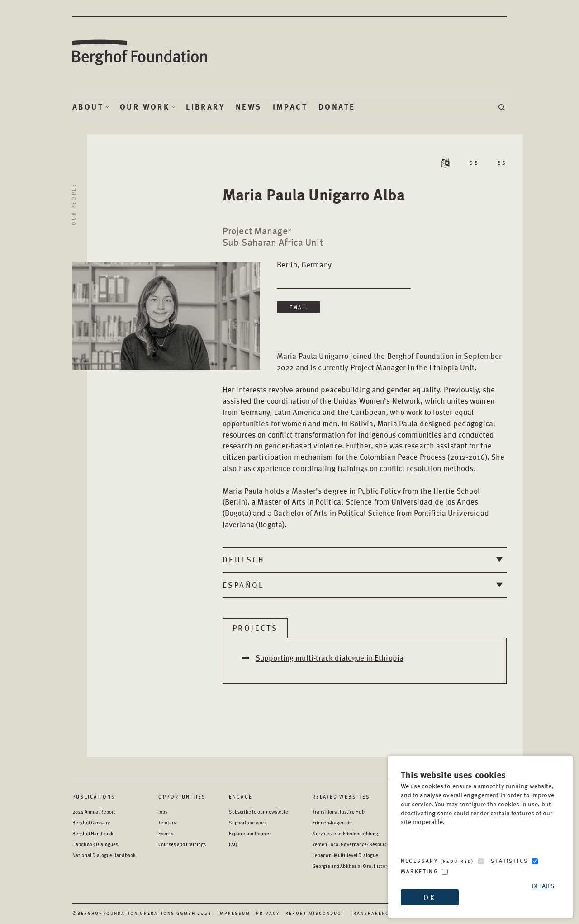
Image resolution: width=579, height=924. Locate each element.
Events (166, 833)
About (88, 107)
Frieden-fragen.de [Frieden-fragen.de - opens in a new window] (332, 822)
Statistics (509, 861)
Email (299, 307)
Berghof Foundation (140, 53)
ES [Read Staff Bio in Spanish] (502, 163)
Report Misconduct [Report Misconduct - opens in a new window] (315, 913)
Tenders (167, 822)
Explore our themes (250, 833)
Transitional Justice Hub (339, 812)
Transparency (371, 913)
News (249, 107)
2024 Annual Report (94, 812)
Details (543, 886)
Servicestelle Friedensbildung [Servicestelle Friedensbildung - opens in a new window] (345, 833)
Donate (337, 107)
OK (429, 897)
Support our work (248, 822)
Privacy (268, 913)
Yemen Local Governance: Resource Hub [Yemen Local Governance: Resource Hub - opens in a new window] (356, 844)
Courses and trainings (182, 844)
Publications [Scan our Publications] (94, 797)
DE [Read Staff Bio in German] (474, 163)
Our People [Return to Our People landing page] (74, 204)
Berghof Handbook (93, 833)
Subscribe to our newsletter (259, 812)
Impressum (234, 913)
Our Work (145, 107)
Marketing (420, 871)
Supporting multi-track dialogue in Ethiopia (330, 657)
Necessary (437, 861)
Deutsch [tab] (244, 559)
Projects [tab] (255, 628)
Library (205, 107)
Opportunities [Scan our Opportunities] (182, 797)
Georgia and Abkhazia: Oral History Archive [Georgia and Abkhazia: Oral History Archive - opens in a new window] (360, 866)
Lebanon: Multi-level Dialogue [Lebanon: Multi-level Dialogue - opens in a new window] (345, 855)
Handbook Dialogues (95, 844)
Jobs (163, 812)
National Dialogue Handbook (104, 855)
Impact (290, 107)
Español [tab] (243, 585)
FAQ (233, 844)
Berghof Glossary (91, 822)
